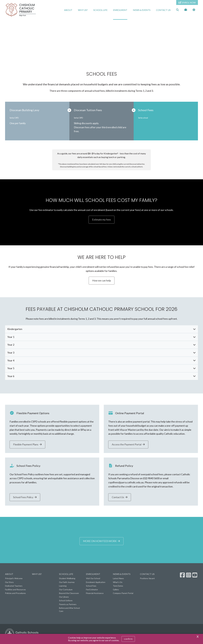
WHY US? (83, 10)
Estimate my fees (101, 220)
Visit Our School (93, 579)
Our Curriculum (66, 590)
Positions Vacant (147, 579)
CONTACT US (163, 10)
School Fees (91, 586)
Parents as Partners (68, 605)
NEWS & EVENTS (142, 10)
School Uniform (66, 601)
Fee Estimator (92, 590)
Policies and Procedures (15, 594)
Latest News (118, 579)
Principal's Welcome (14, 579)
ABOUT (68, 10)
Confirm (128, 639)
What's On (118, 583)
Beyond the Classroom (69, 594)
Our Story (9, 583)
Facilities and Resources (15, 590)
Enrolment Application (96, 583)
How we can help (102, 281)
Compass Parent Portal (123, 594)
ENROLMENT (120, 10)
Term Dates (118, 586)
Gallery (116, 590)
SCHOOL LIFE (100, 10)
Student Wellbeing (67, 579)
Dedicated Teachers (14, 586)
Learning (63, 586)
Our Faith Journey (67, 583)
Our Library (64, 598)
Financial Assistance (95, 594)
